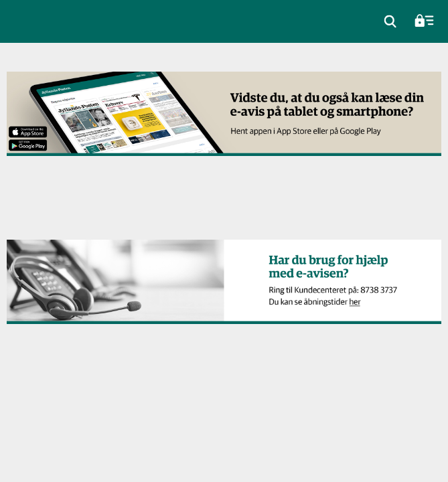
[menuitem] (390, 21)
